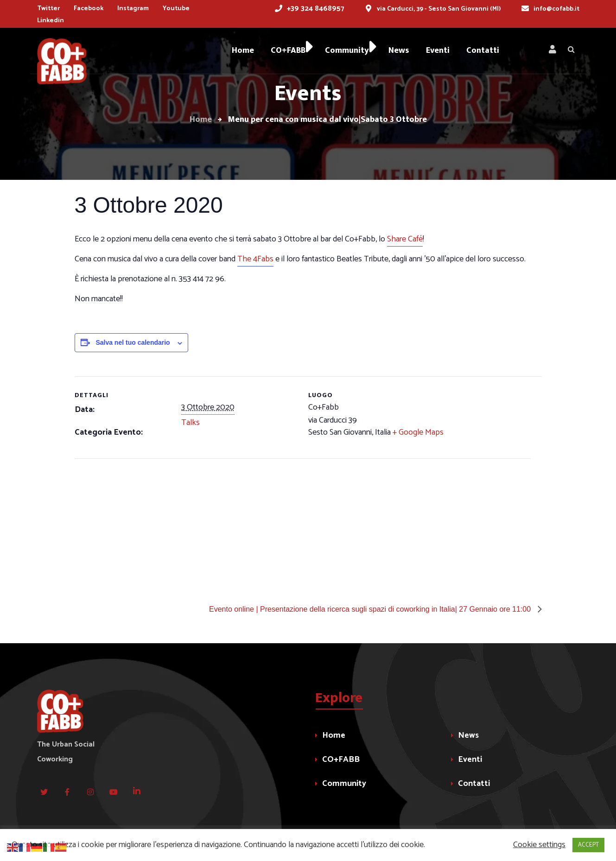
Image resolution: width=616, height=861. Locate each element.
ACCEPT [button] (588, 845)
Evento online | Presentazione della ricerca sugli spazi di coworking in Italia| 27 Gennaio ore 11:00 (371, 609)
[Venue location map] (124, 522)
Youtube (176, 9)
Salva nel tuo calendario (133, 342)
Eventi (470, 760)
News (468, 735)
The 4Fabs (255, 259)
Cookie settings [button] (539, 845)
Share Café (405, 239)
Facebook (89, 9)
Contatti (474, 784)
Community (344, 784)
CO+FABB (341, 760)
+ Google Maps (418, 432)
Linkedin (51, 21)
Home (334, 735)
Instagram (133, 9)
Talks (191, 423)
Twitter (48, 9)
